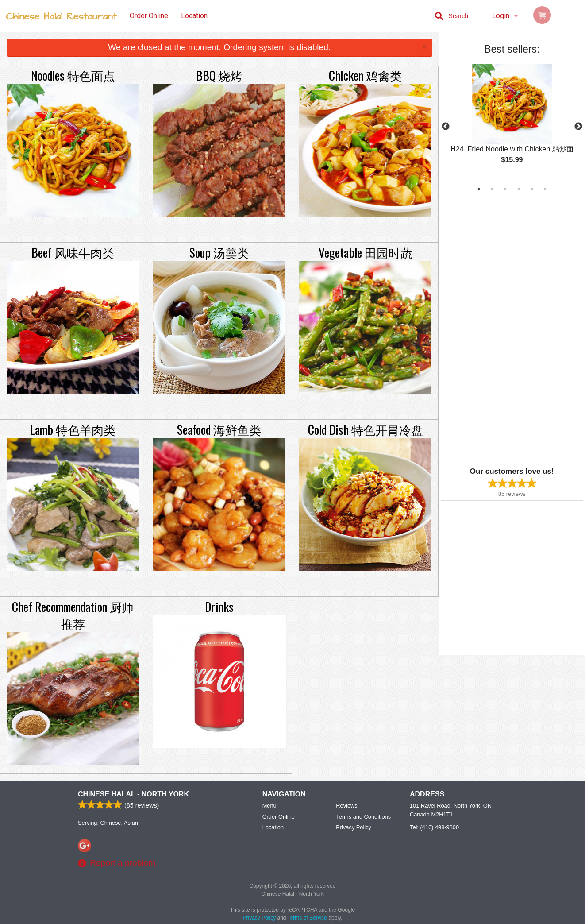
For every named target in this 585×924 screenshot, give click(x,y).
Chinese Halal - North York (133, 794)
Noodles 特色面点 (73, 75)
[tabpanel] (512, 121)
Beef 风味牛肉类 (73, 252)
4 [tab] (519, 189)
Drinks (219, 607)
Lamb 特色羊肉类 (73, 429)
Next (578, 127)
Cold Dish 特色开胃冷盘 (366, 429)
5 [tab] (532, 189)
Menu (269, 806)
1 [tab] (479, 189)
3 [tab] (505, 189)
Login (501, 16)
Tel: (434, 827)
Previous (446, 127)
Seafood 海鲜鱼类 (219, 429)
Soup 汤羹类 (219, 252)
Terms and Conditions (363, 817)
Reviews (346, 806)
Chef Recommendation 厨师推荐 (73, 615)
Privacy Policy (354, 827)
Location (194, 16)
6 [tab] (545, 189)
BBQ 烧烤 (219, 75)
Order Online (149, 16)
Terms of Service (307, 918)
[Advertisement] (496, 332)
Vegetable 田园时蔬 (366, 252)
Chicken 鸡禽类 (365, 75)
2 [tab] (492, 189)
